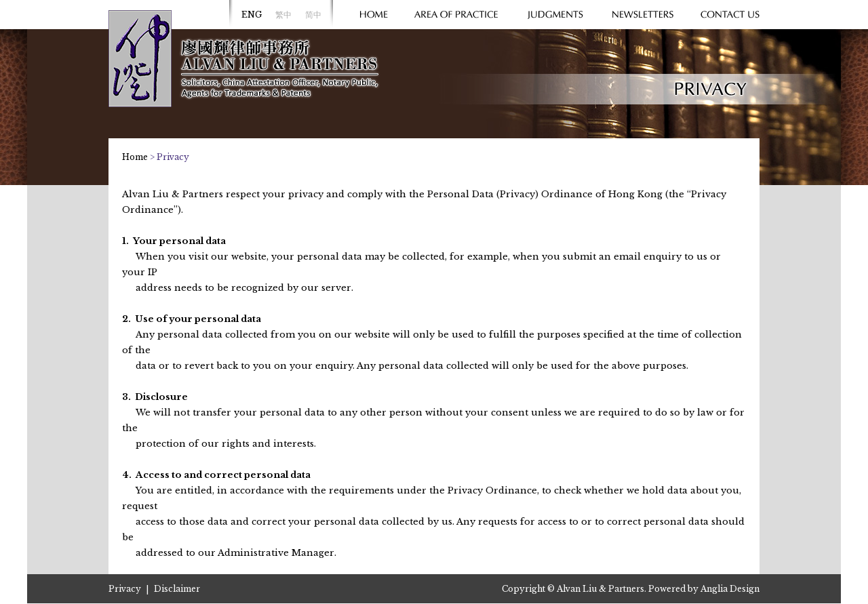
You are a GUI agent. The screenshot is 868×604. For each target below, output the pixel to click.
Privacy (125, 589)
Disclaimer (177, 589)
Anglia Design (730, 589)
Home (135, 157)
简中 (313, 15)
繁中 (283, 15)
